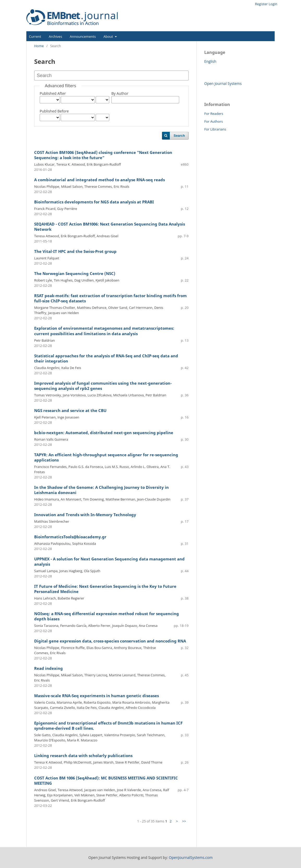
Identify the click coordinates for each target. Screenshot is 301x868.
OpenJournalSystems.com (191, 857)
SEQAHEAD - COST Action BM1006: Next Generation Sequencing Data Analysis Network (110, 227)
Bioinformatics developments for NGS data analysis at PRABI (94, 202)
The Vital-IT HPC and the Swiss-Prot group (75, 251)
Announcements (83, 36)
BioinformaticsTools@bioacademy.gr (70, 537)
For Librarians (215, 129)
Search (179, 136)
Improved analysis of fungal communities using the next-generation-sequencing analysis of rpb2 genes (103, 386)
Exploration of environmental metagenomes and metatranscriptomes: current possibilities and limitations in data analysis (104, 331)
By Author (120, 93)
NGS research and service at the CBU (70, 411)
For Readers (214, 114)
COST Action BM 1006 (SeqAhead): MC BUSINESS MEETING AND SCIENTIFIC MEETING (106, 781)
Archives (55, 36)
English (210, 61)
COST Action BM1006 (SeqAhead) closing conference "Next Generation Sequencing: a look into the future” (103, 155)
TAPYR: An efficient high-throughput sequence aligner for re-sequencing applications (106, 457)
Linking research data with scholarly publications (83, 756)
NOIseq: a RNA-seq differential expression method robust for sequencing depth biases (107, 616)
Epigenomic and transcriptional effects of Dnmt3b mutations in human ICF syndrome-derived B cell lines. (108, 726)
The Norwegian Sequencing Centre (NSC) (75, 274)
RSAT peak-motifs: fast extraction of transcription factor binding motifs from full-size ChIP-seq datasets (110, 298)
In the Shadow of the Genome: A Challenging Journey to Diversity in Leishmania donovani (101, 490)
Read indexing (49, 668)
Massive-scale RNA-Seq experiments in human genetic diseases (97, 696)
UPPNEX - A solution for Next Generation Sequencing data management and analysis (109, 562)
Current (35, 36)
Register (261, 4)
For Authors (213, 121)
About (109, 36)
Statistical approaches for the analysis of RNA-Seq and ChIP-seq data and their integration (106, 358)
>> (184, 821)
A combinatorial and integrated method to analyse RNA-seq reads (100, 180)
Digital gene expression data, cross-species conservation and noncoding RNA (110, 641)
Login (273, 4)
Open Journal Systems (223, 83)
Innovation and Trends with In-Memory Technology (85, 515)
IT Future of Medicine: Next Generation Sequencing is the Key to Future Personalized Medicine (105, 589)
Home (39, 46)
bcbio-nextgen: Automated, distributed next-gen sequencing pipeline (104, 433)
